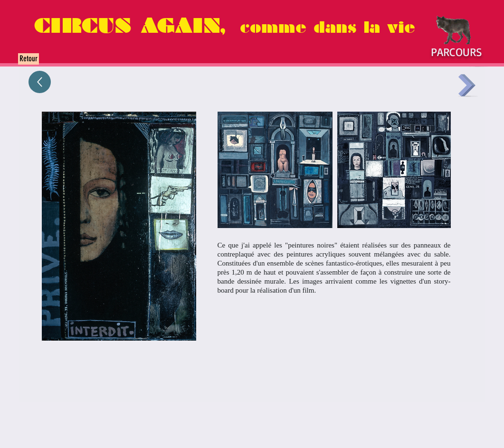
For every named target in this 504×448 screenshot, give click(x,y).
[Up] (40, 82)
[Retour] (29, 59)
